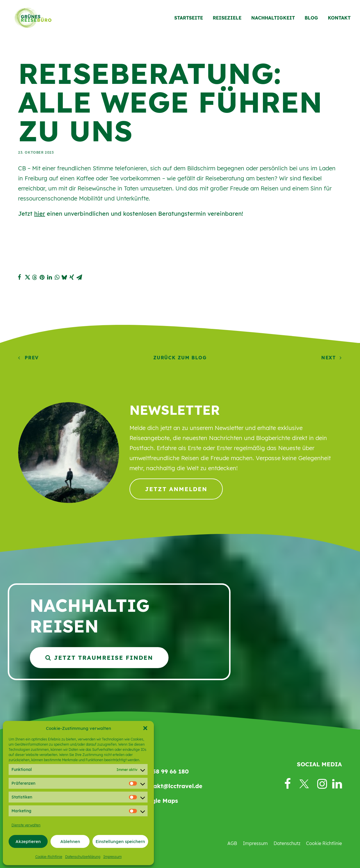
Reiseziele (227, 19)
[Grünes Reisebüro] (31, 19)
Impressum (113, 857)
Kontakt (339, 19)
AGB (232, 843)
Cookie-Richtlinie (49, 857)
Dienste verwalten (26, 825)
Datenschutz (287, 843)
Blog (311, 19)
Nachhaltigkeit (273, 19)
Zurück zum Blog (180, 358)
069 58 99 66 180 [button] (164, 771)
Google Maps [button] (159, 801)
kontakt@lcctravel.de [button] (171, 786)
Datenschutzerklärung (83, 857)
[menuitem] (191, 19)
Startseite (189, 19)
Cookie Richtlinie (324, 843)
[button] (145, 728)
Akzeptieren (28, 841)
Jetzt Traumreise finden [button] (99, 658)
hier (40, 214)
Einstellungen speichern (120, 841)
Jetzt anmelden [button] (176, 489)
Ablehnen (70, 841)
